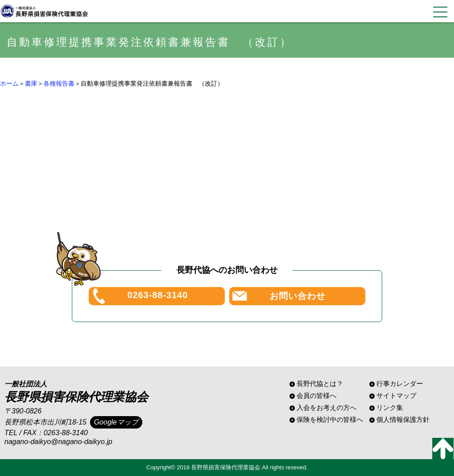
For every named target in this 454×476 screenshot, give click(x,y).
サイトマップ (396, 395)
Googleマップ (116, 422)
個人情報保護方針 (403, 419)
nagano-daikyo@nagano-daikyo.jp (58, 442)
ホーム (9, 83)
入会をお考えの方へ (327, 407)
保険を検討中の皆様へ (330, 419)
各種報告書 (59, 83)
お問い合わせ (297, 296)
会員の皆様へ (317, 395)
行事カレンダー (400, 384)
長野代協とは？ (320, 384)
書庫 (31, 83)
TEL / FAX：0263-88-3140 (46, 433)
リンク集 (390, 407)
